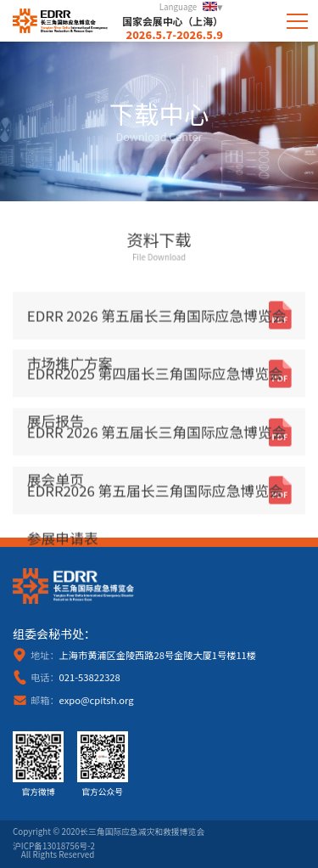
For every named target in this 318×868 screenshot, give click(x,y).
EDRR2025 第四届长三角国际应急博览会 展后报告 (155, 383)
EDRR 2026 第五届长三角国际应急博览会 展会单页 (157, 441)
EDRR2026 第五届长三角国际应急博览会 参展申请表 (155, 499)
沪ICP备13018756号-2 (54, 847)
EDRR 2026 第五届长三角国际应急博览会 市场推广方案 (157, 324)
